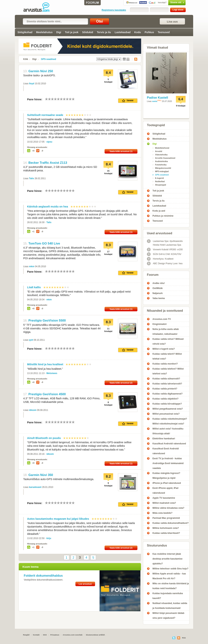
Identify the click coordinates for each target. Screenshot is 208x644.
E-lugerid (159, 178)
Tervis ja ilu (104, 32)
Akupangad (161, 185)
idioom (33, 410)
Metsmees (52, 373)
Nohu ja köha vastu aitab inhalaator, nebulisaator (166, 332)
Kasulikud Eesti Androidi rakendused (166, 451)
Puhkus (149, 32)
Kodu (138, 32)
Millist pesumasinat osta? (166, 414)
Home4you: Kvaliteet (160, 259)
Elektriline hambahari (164, 439)
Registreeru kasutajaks (114, 10)
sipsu (49, 142)
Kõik (26, 59)
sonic (155, 101)
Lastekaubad (123, 32)
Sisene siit (169, 2)
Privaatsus (55, 635)
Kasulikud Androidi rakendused (169, 444)
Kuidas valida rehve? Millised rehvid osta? (168, 341)
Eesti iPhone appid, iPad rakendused (165, 490)
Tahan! (128, 101)
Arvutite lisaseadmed (165, 158)
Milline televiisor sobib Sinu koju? (170, 569)
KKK (45, 635)
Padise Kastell (157, 98)
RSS (135, 59)
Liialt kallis (34, 287)
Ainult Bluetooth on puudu (44, 438)
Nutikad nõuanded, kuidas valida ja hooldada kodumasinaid (170, 606)
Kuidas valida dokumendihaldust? (171, 523)
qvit (31, 340)
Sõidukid (88, 32)
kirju (49, 538)
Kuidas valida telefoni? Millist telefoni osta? (168, 371)
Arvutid (159, 151)
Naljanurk (158, 293)
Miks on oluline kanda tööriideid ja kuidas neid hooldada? (171, 586)
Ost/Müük (158, 288)
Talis (31, 178)
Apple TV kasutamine (164, 498)
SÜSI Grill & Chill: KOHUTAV (164, 254)
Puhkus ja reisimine (163, 216)
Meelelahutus (44, 32)
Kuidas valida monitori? (165, 364)
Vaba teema (159, 298)
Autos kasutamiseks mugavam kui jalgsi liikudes (58, 519)
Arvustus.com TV (162, 319)
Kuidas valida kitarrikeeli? (166, 533)
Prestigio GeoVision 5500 (47, 321)
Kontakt (36, 635)
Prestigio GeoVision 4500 (47, 394)
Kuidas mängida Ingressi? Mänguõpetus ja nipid (166, 476)
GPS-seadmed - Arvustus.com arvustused (39, 7)
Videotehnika (161, 155)
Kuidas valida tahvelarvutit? (167, 384)
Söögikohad (25, 32)
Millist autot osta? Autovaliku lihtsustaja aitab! (168, 431)
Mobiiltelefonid (162, 148)
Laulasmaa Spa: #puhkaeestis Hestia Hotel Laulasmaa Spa (165, 243)
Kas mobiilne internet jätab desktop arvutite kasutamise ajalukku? (167, 559)
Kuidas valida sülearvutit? (166, 379)
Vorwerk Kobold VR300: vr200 (165, 250)
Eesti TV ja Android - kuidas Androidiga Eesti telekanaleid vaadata (168, 463)
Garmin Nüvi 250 (41, 71)
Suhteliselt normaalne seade (45, 115)
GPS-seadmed (48, 59)
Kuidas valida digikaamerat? (168, 394)
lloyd (32, 84)
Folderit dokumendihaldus (43, 576)
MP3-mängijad (162, 171)
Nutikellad (160, 181)
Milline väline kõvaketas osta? (168, 508)
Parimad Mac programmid (166, 518)
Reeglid (26, 635)
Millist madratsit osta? (164, 503)
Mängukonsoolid (163, 168)
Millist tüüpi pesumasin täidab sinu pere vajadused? (168, 616)
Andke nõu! (159, 283)
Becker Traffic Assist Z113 (48, 163)
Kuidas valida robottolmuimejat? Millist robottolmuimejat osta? (170, 421)
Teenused (164, 32)
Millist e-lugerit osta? (164, 349)
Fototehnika (161, 165)
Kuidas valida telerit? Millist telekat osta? (167, 356)
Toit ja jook (72, 32)
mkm (32, 266)
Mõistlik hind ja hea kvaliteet (45, 364)
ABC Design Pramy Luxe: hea (165, 263)
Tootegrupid (156, 125)
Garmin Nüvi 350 (41, 475)
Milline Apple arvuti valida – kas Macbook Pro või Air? (169, 576)
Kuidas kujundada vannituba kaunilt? (168, 596)
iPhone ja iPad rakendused (167, 483)
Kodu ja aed (159, 211)
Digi (59, 32)
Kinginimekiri (160, 324)
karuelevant (35, 487)
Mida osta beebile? (162, 513)
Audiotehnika (161, 161)
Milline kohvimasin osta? (166, 528)
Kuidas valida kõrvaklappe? (167, 404)
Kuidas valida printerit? (165, 389)
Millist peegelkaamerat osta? (168, 409)
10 (73, 99)
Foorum (153, 275)
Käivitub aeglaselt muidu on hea (48, 207)
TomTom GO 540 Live (44, 243)
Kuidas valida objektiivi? (165, 399)
